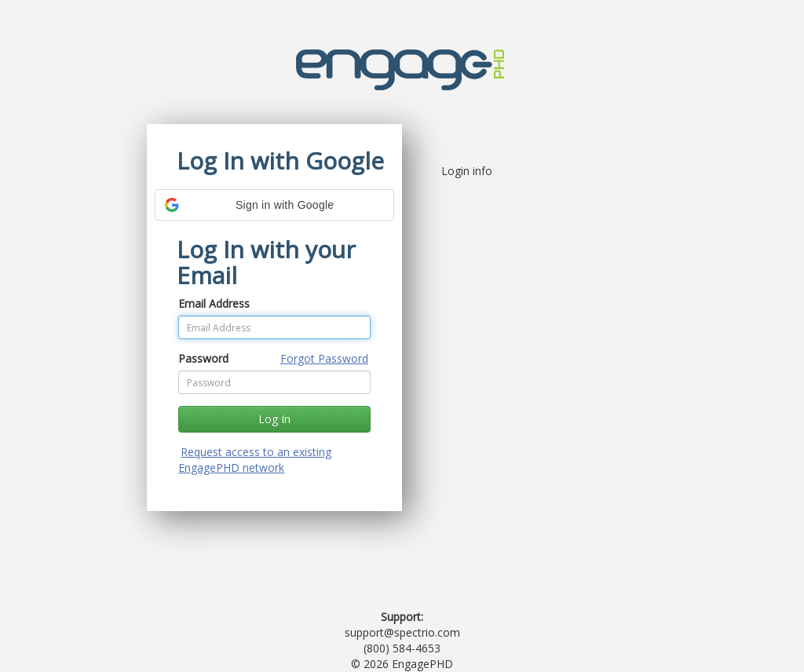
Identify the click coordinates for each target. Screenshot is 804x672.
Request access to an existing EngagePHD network (255, 460)
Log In (274, 419)
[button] (274, 205)
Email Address (214, 303)
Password (203, 358)
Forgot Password (324, 358)
